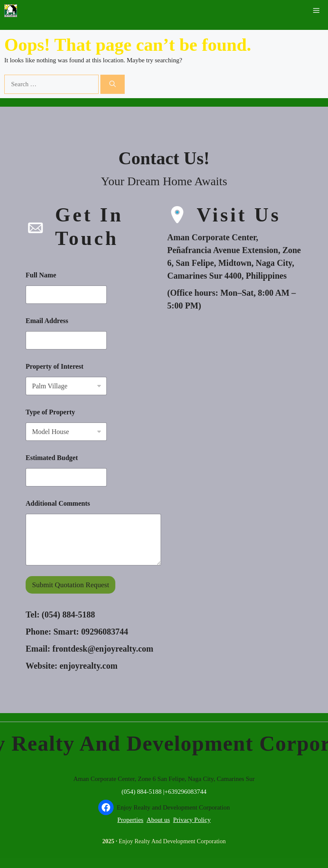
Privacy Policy (192, 820)
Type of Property (50, 412)
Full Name (41, 275)
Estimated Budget (52, 458)
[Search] (113, 84)
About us (158, 820)
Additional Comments (58, 503)
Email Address (47, 321)
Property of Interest (54, 366)
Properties (130, 820)
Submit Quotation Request (70, 585)
